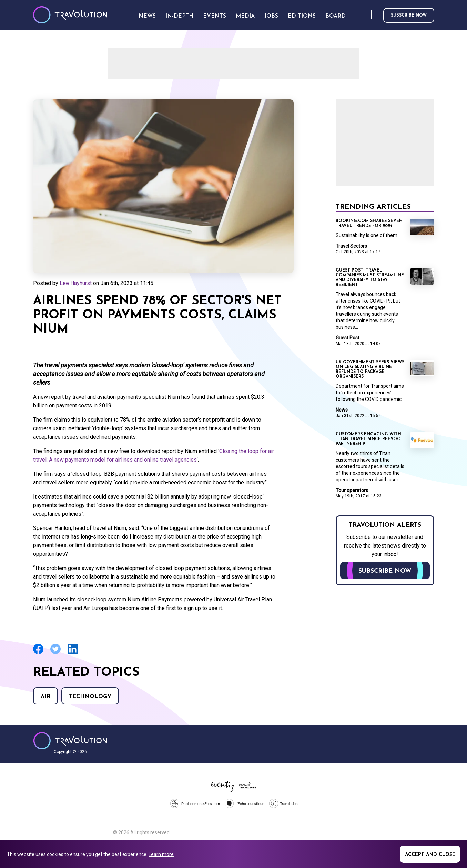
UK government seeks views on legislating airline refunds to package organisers (370, 369)
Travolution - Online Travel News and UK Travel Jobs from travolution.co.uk (70, 741)
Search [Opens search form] (365, 15)
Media (245, 16)
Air (45, 697)
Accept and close (430, 855)
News (342, 410)
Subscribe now (409, 16)
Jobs (271, 16)
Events (215, 16)
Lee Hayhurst (76, 283)
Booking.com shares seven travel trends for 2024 (369, 224)
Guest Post (348, 338)
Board (336, 16)
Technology (90, 697)
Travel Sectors (351, 246)
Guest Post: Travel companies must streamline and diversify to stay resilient (370, 278)
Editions (302, 16)
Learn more (161, 854)
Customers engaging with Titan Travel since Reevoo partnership (368, 439)
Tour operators (352, 490)
